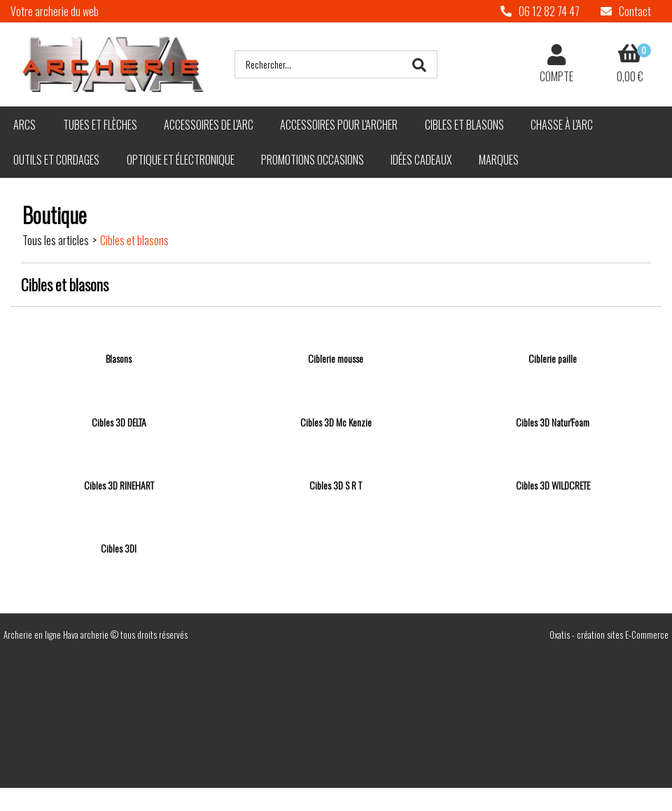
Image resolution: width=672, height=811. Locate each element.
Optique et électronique (181, 160)
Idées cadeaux (421, 160)
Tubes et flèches (100, 125)
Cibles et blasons (464, 125)
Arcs (24, 125)
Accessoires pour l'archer (339, 125)
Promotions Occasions (313, 160)
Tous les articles (56, 240)
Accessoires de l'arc (209, 125)
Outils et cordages (56, 160)
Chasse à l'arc (562, 125)
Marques (499, 160)
